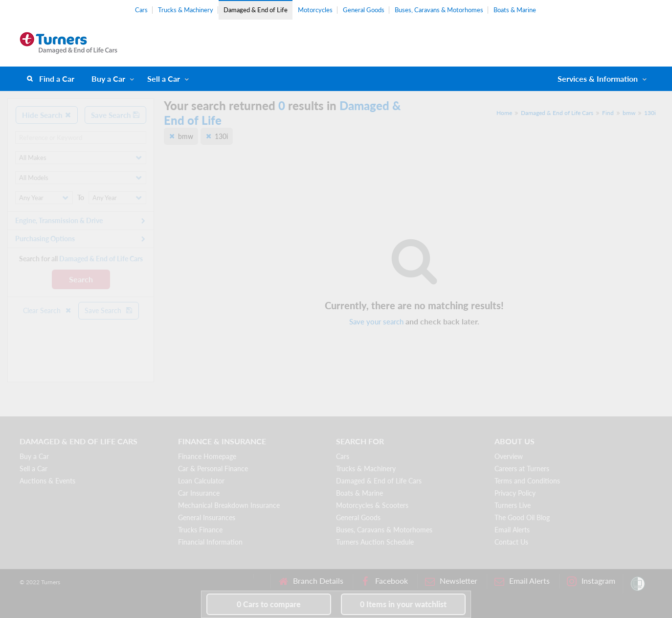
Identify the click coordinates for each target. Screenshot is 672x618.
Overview (509, 456)
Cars (141, 10)
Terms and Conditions (527, 481)
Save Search (115, 115)
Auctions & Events (47, 481)
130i (650, 113)
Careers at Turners (522, 469)
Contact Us (511, 542)
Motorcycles (315, 10)
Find (608, 113)
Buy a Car (108, 79)
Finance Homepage (207, 456)
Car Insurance (199, 493)
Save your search (376, 321)
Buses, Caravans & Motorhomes (439, 10)
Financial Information (210, 542)
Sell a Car (164, 79)
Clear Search (47, 310)
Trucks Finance (200, 530)
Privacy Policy (515, 493)
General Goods (364, 10)
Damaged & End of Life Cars (557, 113)
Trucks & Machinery (186, 10)
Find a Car (57, 79)
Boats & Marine (515, 10)
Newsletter (451, 581)
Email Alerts (512, 530)
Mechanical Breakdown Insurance (229, 505)
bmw (629, 113)
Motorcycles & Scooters (372, 505)
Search (81, 279)
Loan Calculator (201, 481)
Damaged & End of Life (256, 10)
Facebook (384, 581)
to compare (269, 604)
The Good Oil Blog (522, 517)
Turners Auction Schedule (375, 542)
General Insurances (207, 517)
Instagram (591, 581)
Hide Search (47, 115)
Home (504, 113)
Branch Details (311, 581)
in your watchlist (403, 604)
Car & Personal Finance (213, 469)
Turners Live (513, 505)
